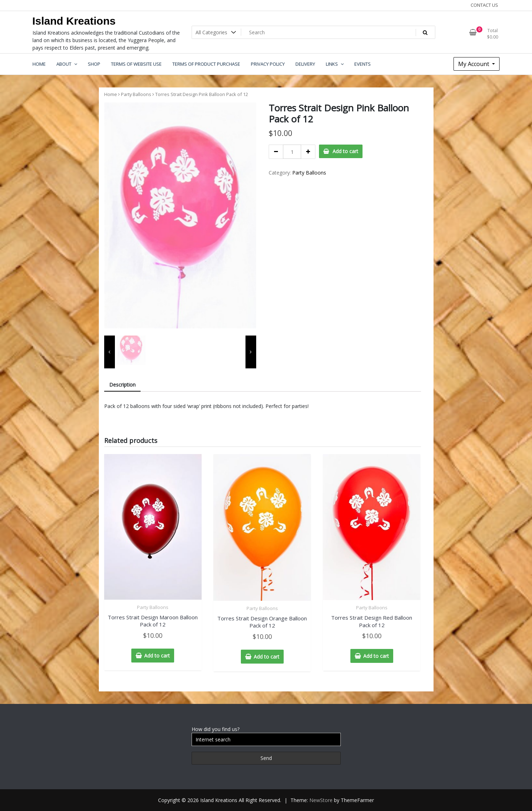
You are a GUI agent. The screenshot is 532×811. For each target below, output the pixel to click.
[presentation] (110, 352)
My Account (474, 64)
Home (111, 94)
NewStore (321, 800)
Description (122, 385)
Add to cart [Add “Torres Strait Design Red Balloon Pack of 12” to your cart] (376, 656)
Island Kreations (74, 21)
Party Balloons (136, 94)
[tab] (122, 385)
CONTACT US (484, 5)
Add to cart (345, 151)
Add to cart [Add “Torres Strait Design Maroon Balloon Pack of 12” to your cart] (157, 656)
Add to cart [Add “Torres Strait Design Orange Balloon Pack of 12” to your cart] (267, 657)
